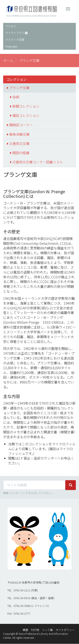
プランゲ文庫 (19, 88)
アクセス (11, 26)
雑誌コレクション (26, 115)
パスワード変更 (15, 40)
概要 (25, 630)
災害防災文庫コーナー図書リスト (38, 162)
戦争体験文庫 (19, 134)
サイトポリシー (65, 630)
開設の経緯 (21, 153)
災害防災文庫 (19, 143)
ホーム (8, 60)
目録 (16, 97)
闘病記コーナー (21, 125)
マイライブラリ (15, 33)
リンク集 (47, 630)
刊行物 (35, 630)
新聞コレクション (26, 106)
